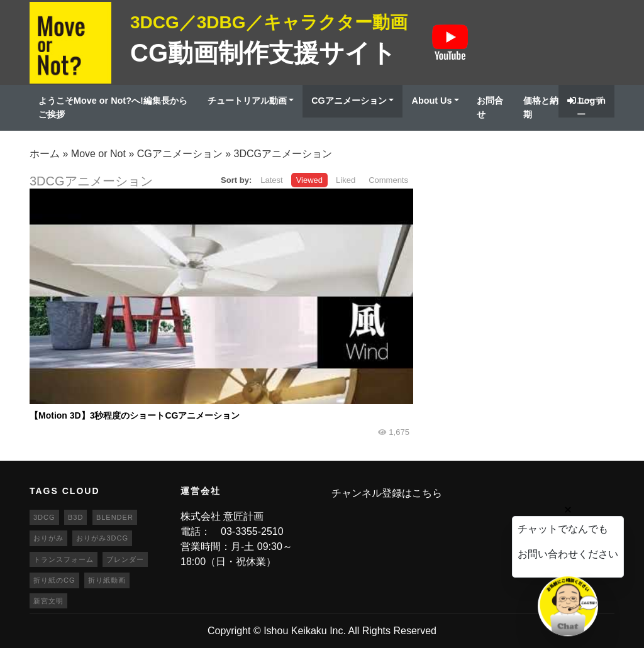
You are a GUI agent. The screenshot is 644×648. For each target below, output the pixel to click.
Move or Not (98, 154)
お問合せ (490, 107)
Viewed (309, 180)
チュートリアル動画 (247, 101)
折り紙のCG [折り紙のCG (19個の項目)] (54, 580)
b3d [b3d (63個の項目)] (75, 517)
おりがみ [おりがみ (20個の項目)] (48, 538)
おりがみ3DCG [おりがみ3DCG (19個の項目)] (102, 538)
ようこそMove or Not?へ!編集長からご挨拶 (113, 107)
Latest (271, 180)
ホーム (45, 154)
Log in (586, 101)
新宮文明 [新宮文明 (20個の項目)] (48, 601)
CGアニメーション (349, 101)
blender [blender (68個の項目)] (115, 517)
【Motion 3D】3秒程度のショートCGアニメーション (135, 415)
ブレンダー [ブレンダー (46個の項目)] (125, 559)
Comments (388, 180)
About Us (431, 101)
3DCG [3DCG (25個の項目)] (44, 517)
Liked (346, 180)
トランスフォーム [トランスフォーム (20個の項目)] (64, 559)
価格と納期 (541, 107)
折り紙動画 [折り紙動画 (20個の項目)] (107, 580)
